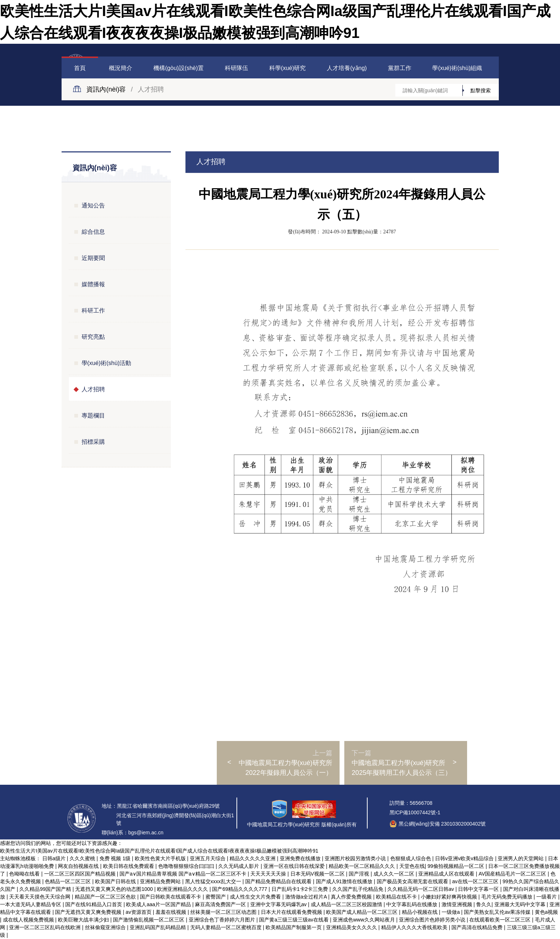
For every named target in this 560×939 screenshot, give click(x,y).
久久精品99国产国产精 (46, 889)
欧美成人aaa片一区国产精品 (159, 904)
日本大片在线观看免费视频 (292, 912)
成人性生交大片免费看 (256, 897)
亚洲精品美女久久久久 (352, 927)
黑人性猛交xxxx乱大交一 (214, 881)
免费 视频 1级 (116, 858)
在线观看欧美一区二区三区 (501, 920)
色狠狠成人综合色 (411, 858)
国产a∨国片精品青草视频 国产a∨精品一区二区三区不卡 (183, 874)
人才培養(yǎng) (347, 68)
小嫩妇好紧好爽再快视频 (450, 897)
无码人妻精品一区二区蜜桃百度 (227, 927)
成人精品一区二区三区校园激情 (347, 904)
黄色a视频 (547, 912)
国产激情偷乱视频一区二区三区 (149, 920)
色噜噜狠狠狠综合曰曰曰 (187, 866)
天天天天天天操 (269, 874)
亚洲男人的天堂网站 (521, 858)
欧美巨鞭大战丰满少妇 (84, 920)
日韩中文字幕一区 (479, 889)
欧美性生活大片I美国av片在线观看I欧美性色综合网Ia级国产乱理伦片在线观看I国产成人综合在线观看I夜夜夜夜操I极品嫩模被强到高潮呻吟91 (159, 851)
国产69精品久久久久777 (240, 889)
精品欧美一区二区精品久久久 (363, 866)
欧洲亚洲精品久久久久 (183, 889)
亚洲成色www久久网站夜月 (364, 920)
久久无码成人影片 (239, 866)
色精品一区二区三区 (68, 881)
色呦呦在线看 (25, 874)
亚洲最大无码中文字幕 (521, 904)
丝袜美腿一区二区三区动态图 (224, 912)
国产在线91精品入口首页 (94, 904)
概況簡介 (121, 68)
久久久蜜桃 (83, 858)
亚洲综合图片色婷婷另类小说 (433, 920)
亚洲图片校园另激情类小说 (356, 858)
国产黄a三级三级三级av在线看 (294, 920)
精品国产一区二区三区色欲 (106, 897)
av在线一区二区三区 (476, 881)
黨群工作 (400, 68)
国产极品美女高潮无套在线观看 (413, 881)
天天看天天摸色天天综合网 (40, 897)
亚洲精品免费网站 (161, 881)
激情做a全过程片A (307, 897)
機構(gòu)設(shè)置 (179, 68)
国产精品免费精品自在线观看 (279, 881)
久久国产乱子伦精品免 (359, 889)
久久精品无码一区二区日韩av (421, 889)
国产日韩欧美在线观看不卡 (171, 897)
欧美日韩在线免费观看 (129, 866)
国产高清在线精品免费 (478, 927)
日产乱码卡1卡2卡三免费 (300, 889)
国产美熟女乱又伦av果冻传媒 (498, 912)
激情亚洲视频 (458, 904)
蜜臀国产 (216, 897)
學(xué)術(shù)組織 (457, 68)
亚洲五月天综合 (208, 858)
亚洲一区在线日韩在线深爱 (295, 866)
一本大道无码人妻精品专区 (31, 904)
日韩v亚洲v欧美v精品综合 (465, 858)
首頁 (80, 68)
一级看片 (547, 897)
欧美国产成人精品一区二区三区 (363, 912)
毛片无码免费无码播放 (508, 897)
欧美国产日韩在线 (116, 881)
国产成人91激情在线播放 (345, 881)
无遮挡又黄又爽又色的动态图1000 (115, 889)
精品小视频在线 (420, 912)
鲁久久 (484, 904)
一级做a (451, 912)
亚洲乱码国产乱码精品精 (158, 927)
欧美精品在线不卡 (397, 897)
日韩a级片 (55, 858)
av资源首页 (139, 912)
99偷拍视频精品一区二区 (456, 866)
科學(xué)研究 (287, 68)
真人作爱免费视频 (352, 897)
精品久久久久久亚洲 (253, 858)
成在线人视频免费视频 (29, 920)
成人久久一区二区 (395, 874)
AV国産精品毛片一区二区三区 (513, 874)
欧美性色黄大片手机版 (161, 858)
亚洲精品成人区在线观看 (447, 874)
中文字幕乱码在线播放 (412, 904)
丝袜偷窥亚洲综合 (106, 927)
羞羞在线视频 (172, 912)
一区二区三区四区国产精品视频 (81, 874)
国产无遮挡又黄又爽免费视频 (89, 912)
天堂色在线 (412, 866)
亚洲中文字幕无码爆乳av (279, 904)
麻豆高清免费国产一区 (221, 904)
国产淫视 (360, 874)
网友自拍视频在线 (79, 866)
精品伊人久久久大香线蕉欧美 (415, 927)
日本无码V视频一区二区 (318, 874)
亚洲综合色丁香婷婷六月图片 (223, 920)
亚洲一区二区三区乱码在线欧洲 (46, 927)
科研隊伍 (236, 68)
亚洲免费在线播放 (301, 858)
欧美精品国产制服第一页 (294, 927)
